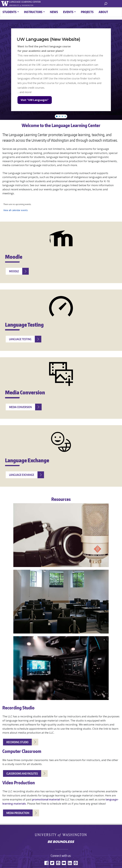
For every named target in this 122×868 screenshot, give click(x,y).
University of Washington (61, 835)
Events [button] (68, 12)
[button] (57, 116)
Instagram (58, 863)
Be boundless (61, 842)
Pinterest (76, 863)
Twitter (52, 863)
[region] (61, 70)
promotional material (46, 799)
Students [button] (10, 12)
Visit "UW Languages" (35, 100)
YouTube (64, 863)
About (103, 12)
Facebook (46, 863)
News (54, 12)
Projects (87, 12)
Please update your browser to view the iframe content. (61, 207)
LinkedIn (70, 863)
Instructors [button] (33, 12)
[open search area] (106, 3)
